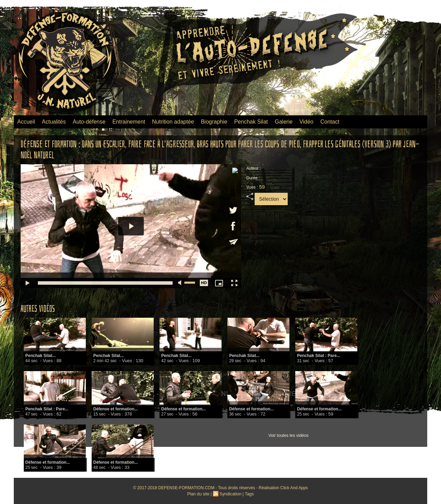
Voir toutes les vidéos (288, 435)
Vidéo (306, 122)
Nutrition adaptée (173, 122)
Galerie (284, 122)
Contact (330, 122)
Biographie (214, 122)
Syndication (230, 494)
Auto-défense (89, 122)
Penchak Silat (251, 122)
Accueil (26, 122)
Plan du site (199, 494)
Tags (249, 494)
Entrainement (129, 122)
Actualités (54, 122)
